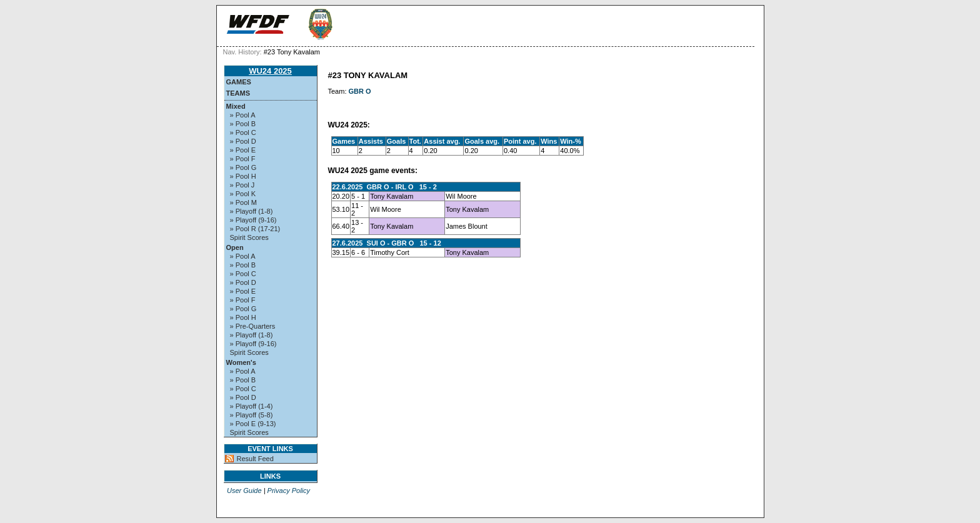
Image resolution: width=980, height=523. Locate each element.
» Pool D (243, 141)
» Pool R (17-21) (255, 229)
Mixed (236, 106)
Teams (238, 93)
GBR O (360, 91)
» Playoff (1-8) (252, 211)
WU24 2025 (270, 71)
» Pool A (243, 115)
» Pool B (243, 124)
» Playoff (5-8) (252, 415)
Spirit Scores (249, 237)
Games (239, 82)
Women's (241, 362)
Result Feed (255, 459)
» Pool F (243, 159)
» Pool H (243, 176)
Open (235, 247)
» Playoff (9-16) (253, 220)
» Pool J (242, 185)
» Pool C (243, 132)
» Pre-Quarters (253, 326)
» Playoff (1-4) (252, 406)
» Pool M (243, 202)
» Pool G (243, 167)
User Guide (244, 491)
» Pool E (243, 150)
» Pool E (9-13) (253, 424)
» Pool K (243, 194)
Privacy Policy (289, 491)
